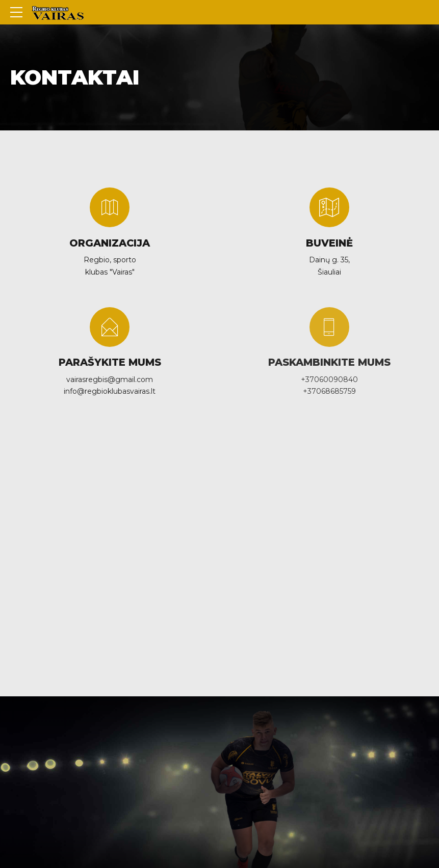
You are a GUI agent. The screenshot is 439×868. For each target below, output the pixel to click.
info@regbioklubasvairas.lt (110, 391)
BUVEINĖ (329, 243)
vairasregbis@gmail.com (110, 379)
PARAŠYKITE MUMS (110, 362)
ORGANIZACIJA (110, 243)
